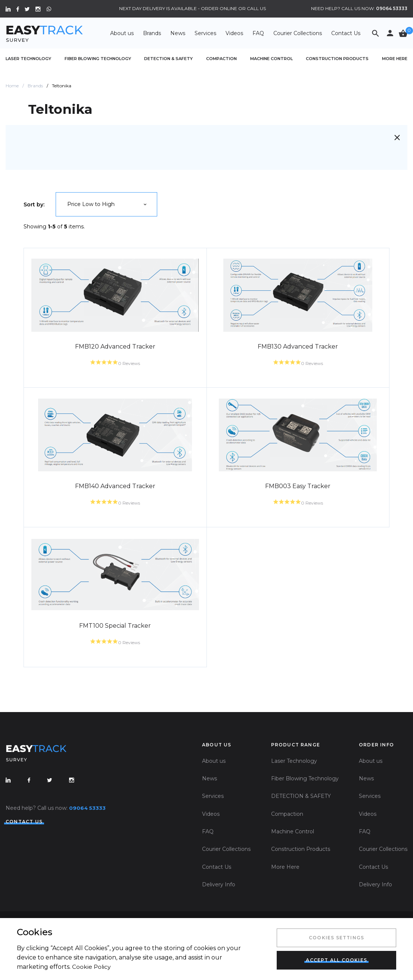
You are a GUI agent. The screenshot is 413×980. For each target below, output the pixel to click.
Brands (152, 33)
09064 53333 (392, 8)
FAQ (258, 33)
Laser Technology (28, 59)
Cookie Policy (94, 966)
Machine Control (271, 59)
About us (122, 33)
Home (12, 86)
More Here (395, 59)
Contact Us (346, 33)
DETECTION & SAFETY (168, 59)
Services (205, 33)
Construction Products (337, 59)
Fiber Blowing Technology (98, 59)
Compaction (221, 59)
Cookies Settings (335, 937)
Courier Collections (298, 33)
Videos (234, 33)
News (178, 33)
